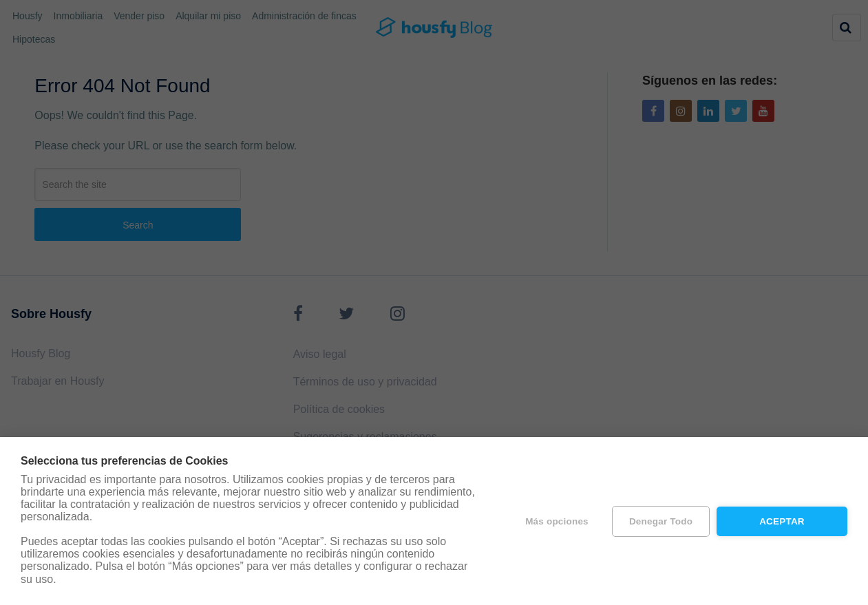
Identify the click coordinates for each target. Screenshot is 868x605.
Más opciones (557, 521)
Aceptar (782, 521)
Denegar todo (661, 521)
